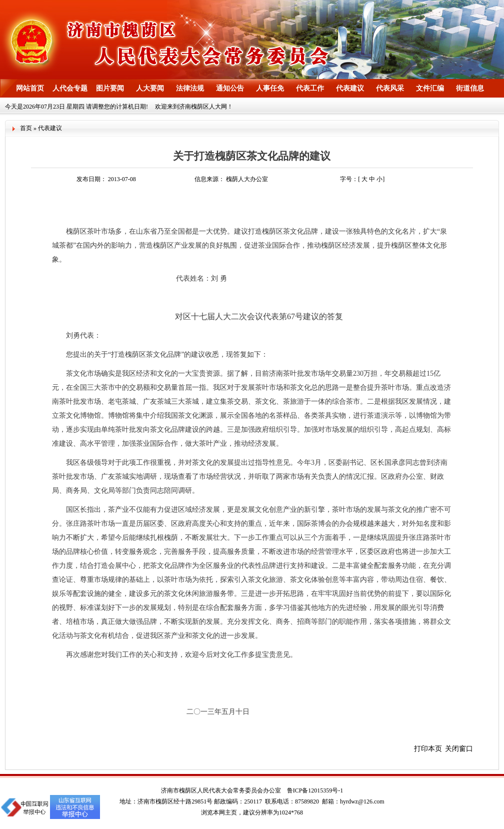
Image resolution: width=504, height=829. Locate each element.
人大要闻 (150, 88)
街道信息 (470, 88)
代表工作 (310, 88)
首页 (26, 128)
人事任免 (270, 88)
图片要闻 (110, 88)
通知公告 (230, 88)
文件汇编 (430, 88)
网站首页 (30, 88)
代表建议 (350, 88)
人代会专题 (70, 88)
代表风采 (390, 88)
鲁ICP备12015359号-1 (315, 790)
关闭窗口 (459, 749)
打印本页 (428, 749)
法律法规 (190, 88)
